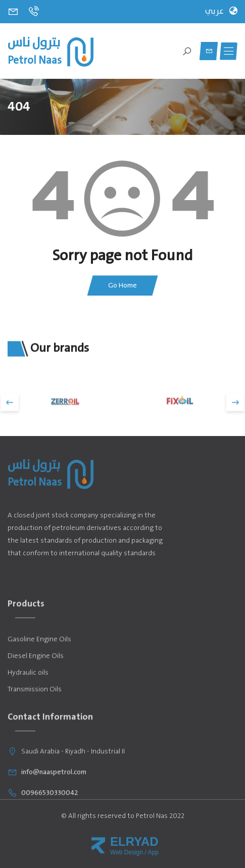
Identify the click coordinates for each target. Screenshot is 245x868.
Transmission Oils (35, 726)
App (153, 852)
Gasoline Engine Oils (39, 676)
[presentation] (10, 417)
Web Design (127, 852)
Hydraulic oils (28, 710)
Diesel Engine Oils (36, 693)
